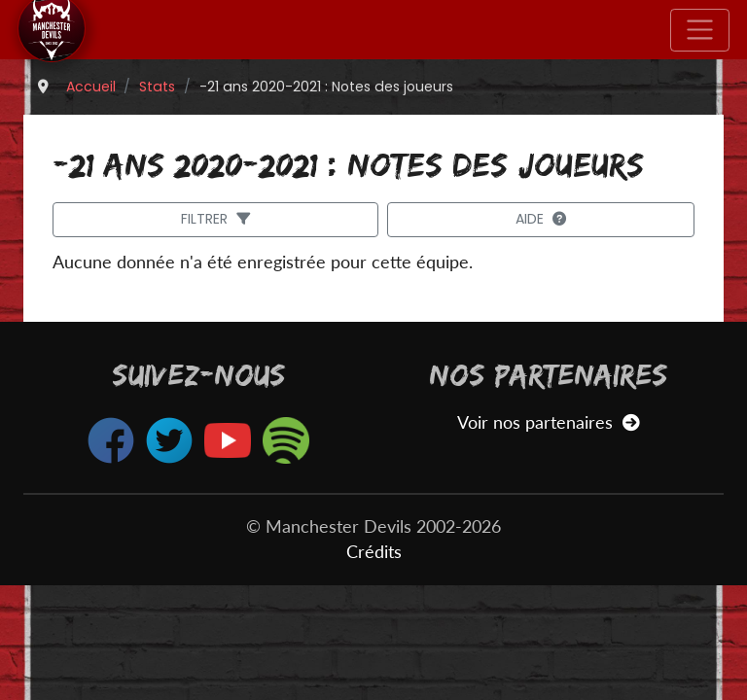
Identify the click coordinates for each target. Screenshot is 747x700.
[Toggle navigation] (700, 30)
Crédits (374, 552)
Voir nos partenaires (548, 422)
